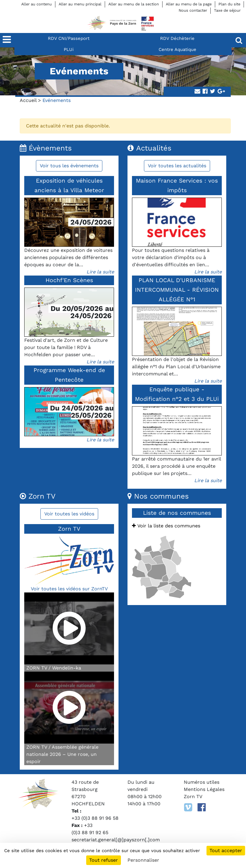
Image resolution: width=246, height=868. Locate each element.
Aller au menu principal (80, 4)
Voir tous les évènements (69, 166)
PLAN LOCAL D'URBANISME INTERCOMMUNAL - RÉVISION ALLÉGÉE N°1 (177, 290)
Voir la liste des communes (166, 526)
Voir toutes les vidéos (69, 514)
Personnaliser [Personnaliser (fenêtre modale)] (143, 860)
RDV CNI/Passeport (69, 38)
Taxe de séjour (227, 10)
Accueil (28, 100)
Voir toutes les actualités (177, 166)
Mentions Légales (204, 789)
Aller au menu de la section (134, 4)
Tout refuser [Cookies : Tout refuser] (104, 860)
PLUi (69, 49)
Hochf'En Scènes (69, 280)
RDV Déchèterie (177, 38)
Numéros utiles (202, 782)
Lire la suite (100, 272)
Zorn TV (193, 796)
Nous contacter (193, 10)
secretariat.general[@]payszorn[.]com (116, 840)
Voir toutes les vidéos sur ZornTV (69, 589)
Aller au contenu (37, 4)
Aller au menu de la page (189, 4)
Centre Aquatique (177, 49)
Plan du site (229, 4)
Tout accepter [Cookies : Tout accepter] (226, 850)
